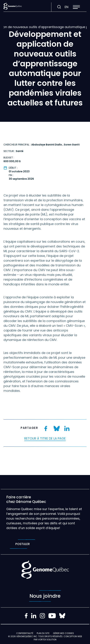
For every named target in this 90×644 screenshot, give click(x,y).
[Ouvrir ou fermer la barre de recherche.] (59, 7)
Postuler (22, 544)
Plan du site (43, 633)
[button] (76, 7)
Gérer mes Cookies (63, 633)
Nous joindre (45, 596)
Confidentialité (25, 633)
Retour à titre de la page (45, 438)
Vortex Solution (47, 640)
